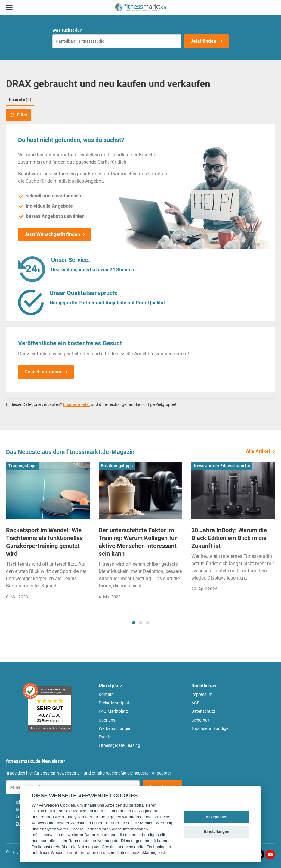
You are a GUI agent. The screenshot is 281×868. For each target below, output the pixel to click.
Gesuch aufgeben (43, 372)
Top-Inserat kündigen (211, 728)
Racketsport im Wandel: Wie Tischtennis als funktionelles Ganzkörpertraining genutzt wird (44, 542)
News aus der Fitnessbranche (222, 466)
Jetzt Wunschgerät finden (52, 234)
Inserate (20, 99)
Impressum (202, 694)
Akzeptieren (217, 817)
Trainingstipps (22, 466)
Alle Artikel (258, 451)
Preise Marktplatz (115, 703)
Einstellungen (217, 831)
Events (105, 737)
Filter (19, 115)
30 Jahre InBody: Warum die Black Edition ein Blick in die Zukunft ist (229, 538)
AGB (196, 703)
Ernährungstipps (117, 466)
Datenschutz (203, 711)
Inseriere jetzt (77, 404)
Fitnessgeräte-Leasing (119, 745)
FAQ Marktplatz (113, 711)
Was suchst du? (67, 30)
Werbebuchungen (115, 728)
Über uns (107, 720)
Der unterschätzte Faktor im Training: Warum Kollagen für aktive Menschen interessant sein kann (138, 542)
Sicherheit (201, 720)
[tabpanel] (48, 533)
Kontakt (106, 694)
